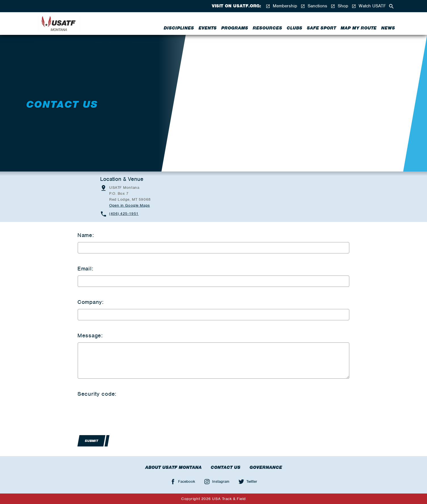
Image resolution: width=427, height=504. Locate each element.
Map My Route (359, 28)
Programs (235, 28)
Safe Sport (321, 28)
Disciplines (179, 28)
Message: (90, 335)
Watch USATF (369, 6)
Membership (281, 6)
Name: (86, 235)
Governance (266, 467)
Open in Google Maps (130, 205)
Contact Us (226, 467)
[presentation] (121, 412)
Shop (339, 6)
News (388, 28)
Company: (91, 302)
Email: (85, 269)
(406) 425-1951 (124, 214)
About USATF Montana (173, 467)
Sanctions (314, 6)
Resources (267, 28)
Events (208, 28)
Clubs (294, 28)
